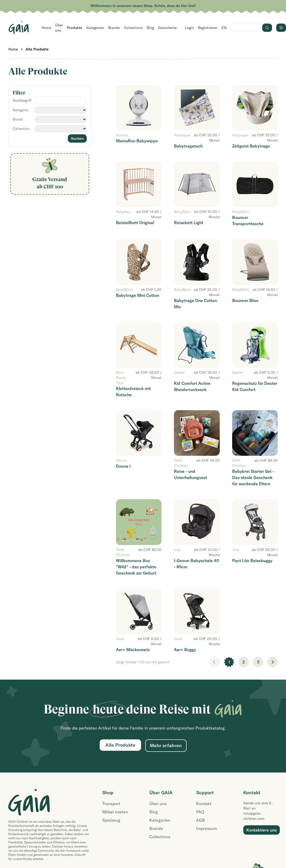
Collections (133, 28)
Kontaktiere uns (262, 830)
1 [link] (229, 662)
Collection (21, 129)
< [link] (215, 662)
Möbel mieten (115, 812)
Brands (114, 28)
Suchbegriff (22, 100)
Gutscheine (167, 28)
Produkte (75, 28)
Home (46, 28)
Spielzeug (111, 820)
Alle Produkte (37, 49)
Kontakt (204, 804)
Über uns (59, 28)
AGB (201, 820)
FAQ (200, 812)
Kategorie (20, 110)
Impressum (207, 828)
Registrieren (208, 28)
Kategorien (95, 28)
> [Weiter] (273, 662)
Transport (111, 804)
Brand (18, 119)
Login (189, 28)
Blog (150, 28)
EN (224, 28)
